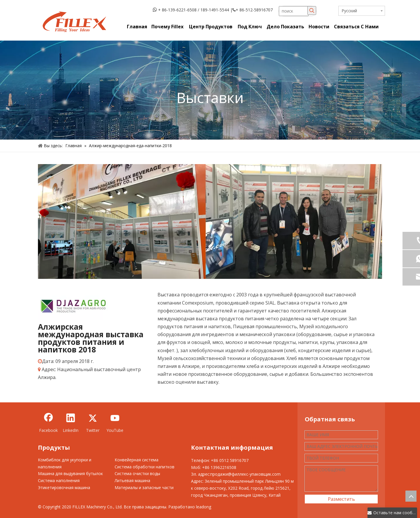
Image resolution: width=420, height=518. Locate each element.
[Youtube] (115, 423)
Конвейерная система (136, 460)
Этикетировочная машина (64, 487)
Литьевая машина (132, 480)
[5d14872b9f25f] (73, 305)
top (411, 496)
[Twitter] (93, 423)
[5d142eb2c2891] (210, 221)
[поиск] (294, 11)
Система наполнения (59, 480)
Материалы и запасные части (144, 487)
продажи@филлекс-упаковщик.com (245, 474)
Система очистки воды (137, 473)
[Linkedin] (71, 423)
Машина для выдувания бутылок (70, 473)
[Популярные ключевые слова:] (312, 11)
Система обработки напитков (145, 467)
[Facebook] (48, 423)
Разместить (341, 499)
